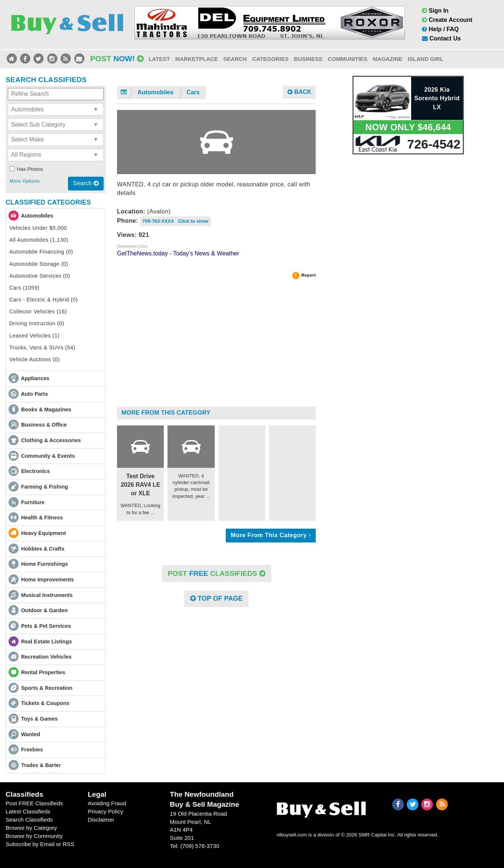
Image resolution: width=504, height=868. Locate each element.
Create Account (447, 20)
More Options (24, 181)
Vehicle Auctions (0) (35, 359)
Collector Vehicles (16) (38, 311)
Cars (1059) (24, 288)
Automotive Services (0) (40, 276)
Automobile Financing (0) (41, 252)
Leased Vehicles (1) (35, 336)
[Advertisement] (216, 346)
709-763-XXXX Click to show (175, 221)
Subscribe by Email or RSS (40, 844)
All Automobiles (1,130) (39, 240)
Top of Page (216, 598)
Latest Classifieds (28, 811)
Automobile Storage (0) (39, 264)
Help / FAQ (440, 29)
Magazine (387, 59)
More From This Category (166, 413)
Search (235, 59)
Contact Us (441, 38)
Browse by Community (34, 836)
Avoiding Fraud (107, 803)
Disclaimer (101, 820)
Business (308, 59)
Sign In (435, 11)
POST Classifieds (217, 573)
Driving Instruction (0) (37, 323)
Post (117, 58)
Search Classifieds (29, 820)
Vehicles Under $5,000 (38, 228)
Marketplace (197, 59)
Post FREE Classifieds (34, 803)
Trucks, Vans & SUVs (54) (42, 347)
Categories (270, 59)
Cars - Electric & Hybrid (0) (44, 300)
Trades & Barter (41, 765)
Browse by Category (31, 828)
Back (300, 92)
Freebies (32, 750)
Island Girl (426, 59)
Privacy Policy (105, 811)
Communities (347, 59)
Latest (159, 59)
